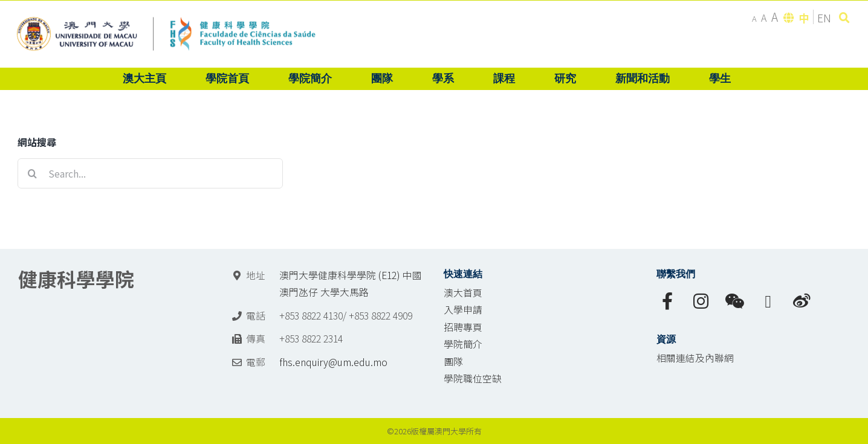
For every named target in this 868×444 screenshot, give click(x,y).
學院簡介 (463, 344)
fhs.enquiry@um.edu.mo (333, 362)
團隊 (453, 362)
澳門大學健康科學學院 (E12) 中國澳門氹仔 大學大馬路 (351, 284)
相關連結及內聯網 (695, 358)
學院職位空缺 (473, 378)
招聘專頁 (463, 327)
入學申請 (463, 310)
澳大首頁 (463, 293)
